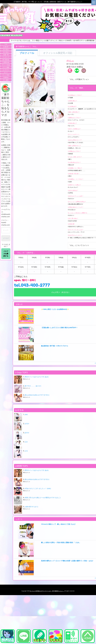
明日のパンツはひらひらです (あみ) (37, 377)
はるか (27, 423)
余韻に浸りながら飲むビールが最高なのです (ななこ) (43, 497)
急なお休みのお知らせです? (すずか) (37, 395)
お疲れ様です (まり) (31, 507)
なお (26, 442)
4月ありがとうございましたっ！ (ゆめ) (38, 488)
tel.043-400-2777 (32, 285)
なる (26, 451)
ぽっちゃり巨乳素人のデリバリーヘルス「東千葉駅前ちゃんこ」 (47, 591)
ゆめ (26, 414)
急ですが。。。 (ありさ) (33, 386)
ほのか (27, 433)
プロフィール (27, 53)
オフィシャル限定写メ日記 (58, 53)
